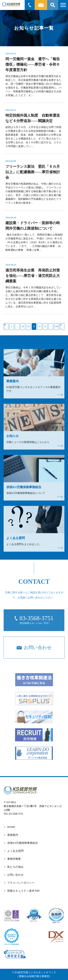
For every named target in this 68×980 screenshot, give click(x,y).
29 (28, 326)
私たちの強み (15, 867)
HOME (11, 827)
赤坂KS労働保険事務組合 (23, 843)
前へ (5, 326)
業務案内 (13, 835)
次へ (61, 326)
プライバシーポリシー (21, 883)
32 (45, 326)
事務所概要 (14, 859)
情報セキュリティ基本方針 (24, 891)
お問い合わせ (15, 875)
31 (40, 326)
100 (56, 326)
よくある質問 (15, 851)
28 (23, 326)
